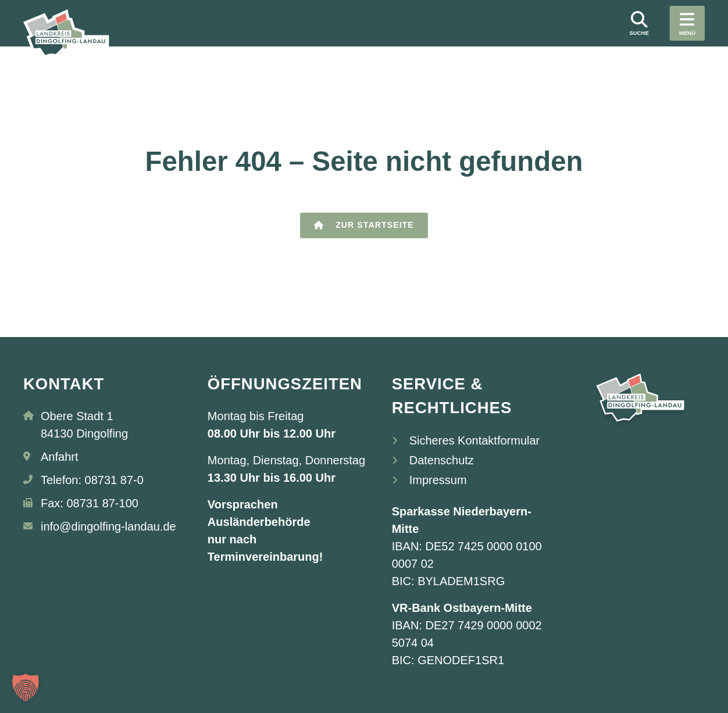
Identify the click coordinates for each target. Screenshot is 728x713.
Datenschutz (442, 460)
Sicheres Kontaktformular (475, 440)
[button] (26, 687)
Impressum (438, 480)
